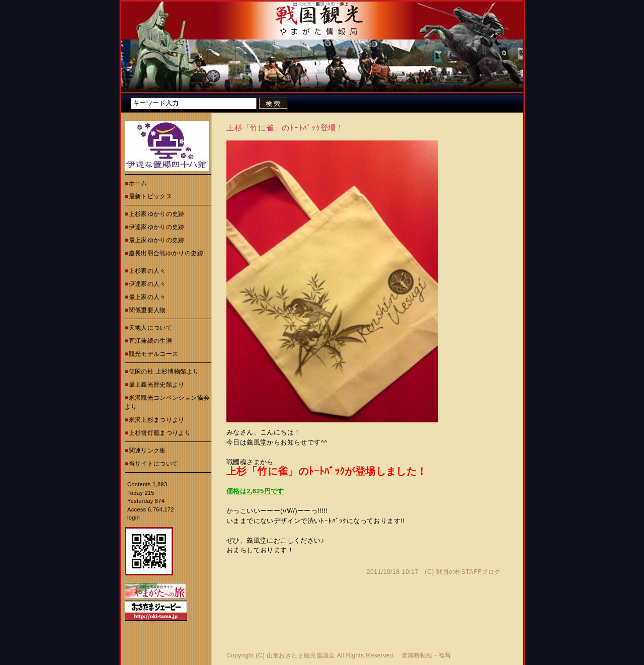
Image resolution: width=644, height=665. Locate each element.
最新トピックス (151, 196)
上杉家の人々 (147, 271)
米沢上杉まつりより (157, 420)
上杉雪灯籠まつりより (160, 433)
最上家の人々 (147, 297)
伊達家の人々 (147, 284)
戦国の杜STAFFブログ (468, 572)
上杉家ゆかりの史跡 (157, 214)
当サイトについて (154, 464)
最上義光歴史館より (157, 385)
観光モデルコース (154, 354)
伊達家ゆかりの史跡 (157, 227)
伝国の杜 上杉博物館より (164, 372)
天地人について (151, 328)
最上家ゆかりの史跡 (157, 240)
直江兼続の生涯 (151, 341)
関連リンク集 (147, 451)
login (134, 518)
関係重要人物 (147, 310)
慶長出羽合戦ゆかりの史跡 (166, 253)
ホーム (138, 183)
